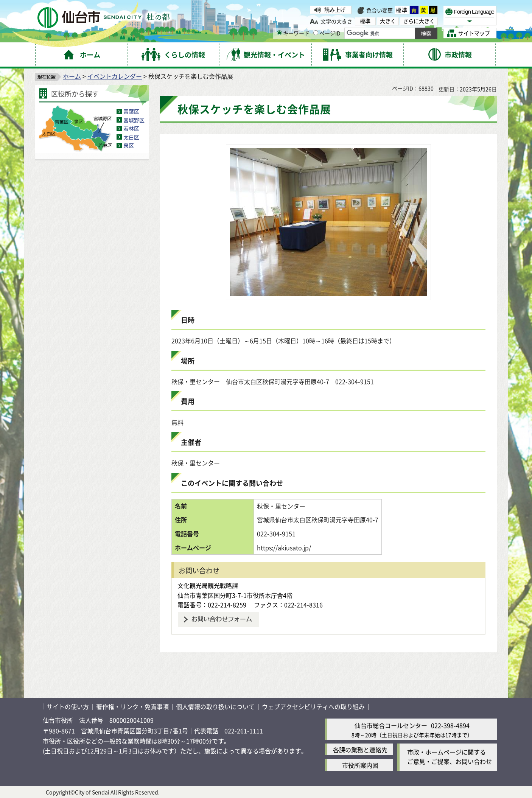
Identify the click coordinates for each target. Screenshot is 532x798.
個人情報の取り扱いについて (215, 706)
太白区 (131, 137)
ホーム (72, 76)
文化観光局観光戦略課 (208, 585)
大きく (388, 21)
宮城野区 (134, 120)
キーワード (293, 33)
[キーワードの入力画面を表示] (279, 33)
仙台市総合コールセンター (391, 725)
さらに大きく (419, 21)
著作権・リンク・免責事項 (132, 706)
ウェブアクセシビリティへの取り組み (313, 706)
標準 (402, 10)
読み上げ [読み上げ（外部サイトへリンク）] (335, 9)
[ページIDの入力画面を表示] (316, 33)
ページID (327, 33)
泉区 (129, 145)
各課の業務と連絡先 (360, 750)
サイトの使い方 (68, 706)
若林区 (131, 128)
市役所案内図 (360, 765)
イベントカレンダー (115, 76)
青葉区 (131, 111)
